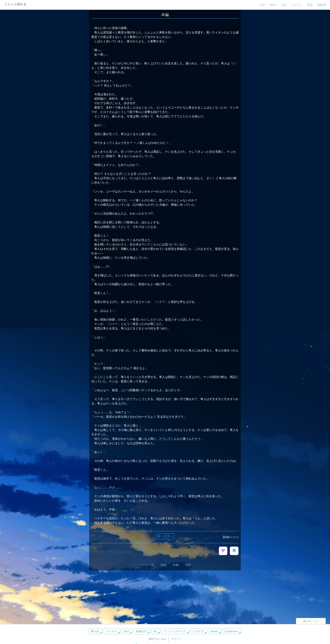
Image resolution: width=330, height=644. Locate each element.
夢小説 (95, 631)
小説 (284, 5)
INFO (273, 5)
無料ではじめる (157, 639)
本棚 (176, 565)
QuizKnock (231, 631)
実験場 (321, 5)
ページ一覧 (147, 565)
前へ (160, 536)
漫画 (310, 5)
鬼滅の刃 (141, 631)
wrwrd (214, 631)
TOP (262, 5)
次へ (170, 536)
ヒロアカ (198, 631)
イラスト (297, 5)
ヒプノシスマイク (175, 631)
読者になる (311, 621)
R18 (126, 631)
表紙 (163, 565)
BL (155, 631)
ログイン (176, 639)
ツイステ (112, 631)
